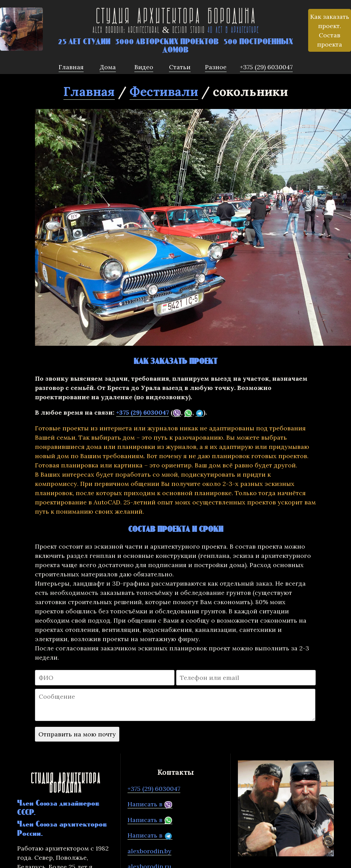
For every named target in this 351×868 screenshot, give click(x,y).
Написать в (150, 804)
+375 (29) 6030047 (143, 412)
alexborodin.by (149, 851)
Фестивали (164, 91)
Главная (89, 91)
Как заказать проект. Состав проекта (330, 30)
